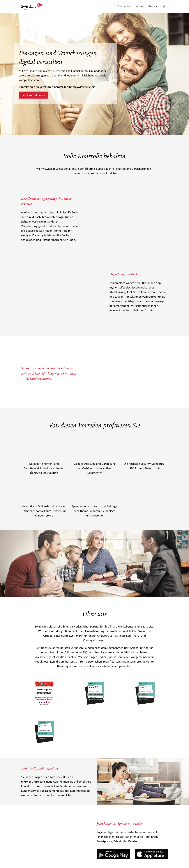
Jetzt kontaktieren (34, 95)
